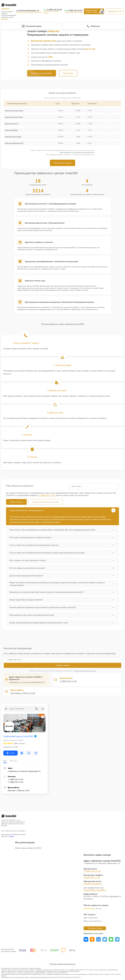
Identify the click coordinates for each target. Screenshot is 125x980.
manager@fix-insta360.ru (95, 890)
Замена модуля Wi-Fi (12, 124)
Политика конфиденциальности (62, 964)
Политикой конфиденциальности (85, 671)
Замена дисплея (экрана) (13, 137)
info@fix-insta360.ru (93, 884)
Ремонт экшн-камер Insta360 (28, 848)
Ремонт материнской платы (14, 110)
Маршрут (10, 753)
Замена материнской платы (14, 117)
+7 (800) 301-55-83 (54, 10)
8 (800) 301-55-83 (92, 877)
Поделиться (86, 939)
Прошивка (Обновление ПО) (14, 143)
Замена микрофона (11, 130)
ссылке (12, 836)
